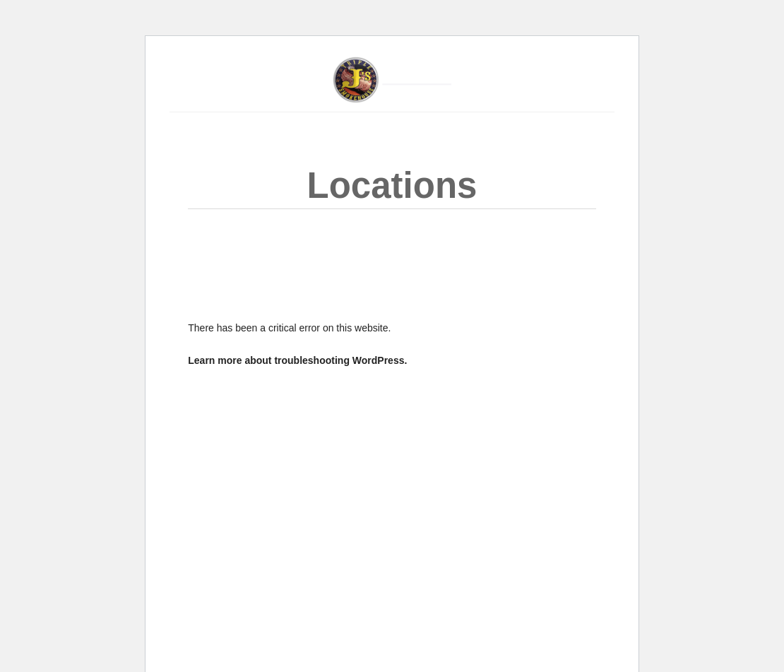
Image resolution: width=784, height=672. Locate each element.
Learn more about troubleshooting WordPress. (297, 360)
